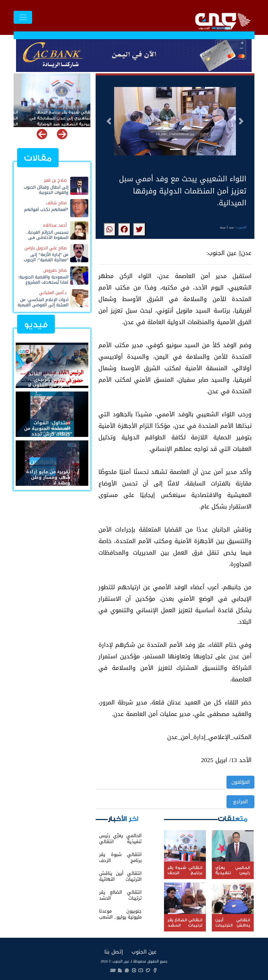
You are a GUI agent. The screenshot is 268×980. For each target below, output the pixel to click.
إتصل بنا (114, 952)
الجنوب (241, 227)
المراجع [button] (240, 802)
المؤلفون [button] (241, 782)
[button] (109, 121)
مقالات (38, 158)
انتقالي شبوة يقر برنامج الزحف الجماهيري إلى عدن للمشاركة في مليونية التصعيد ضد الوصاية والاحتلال (54, 115)
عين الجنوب (144, 952)
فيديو (36, 325)
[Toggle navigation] (23, 17)
